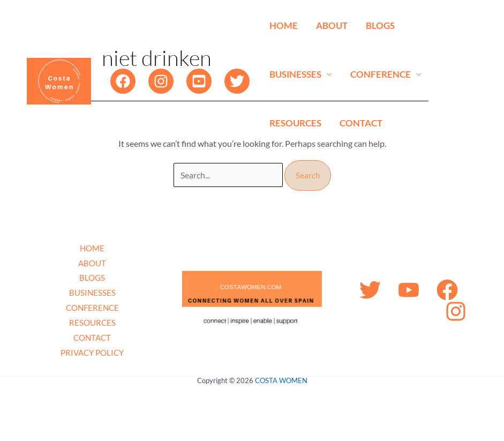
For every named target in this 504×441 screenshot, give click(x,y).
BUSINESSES (295, 74)
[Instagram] (161, 81)
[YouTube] (199, 81)
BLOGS (380, 25)
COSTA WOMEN (281, 380)
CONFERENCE (381, 74)
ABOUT (332, 25)
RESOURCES (295, 123)
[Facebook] (123, 81)
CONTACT (361, 123)
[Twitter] (237, 81)
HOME (284, 25)
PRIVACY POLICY (92, 353)
